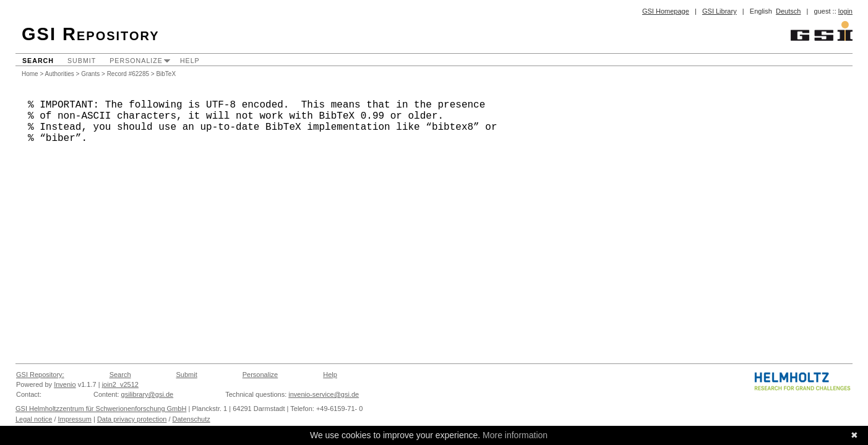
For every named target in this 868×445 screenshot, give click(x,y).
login (845, 11)
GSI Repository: (40, 375)
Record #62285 (128, 74)
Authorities (60, 74)
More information (515, 435)
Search (38, 61)
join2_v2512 (120, 384)
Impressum (75, 419)
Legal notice (34, 419)
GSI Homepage (666, 11)
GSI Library (720, 11)
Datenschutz (191, 419)
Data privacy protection (132, 419)
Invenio (65, 384)
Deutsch (788, 11)
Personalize (136, 61)
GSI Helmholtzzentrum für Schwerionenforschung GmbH (101, 409)
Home (30, 74)
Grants (90, 74)
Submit (82, 61)
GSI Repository (91, 34)
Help (190, 61)
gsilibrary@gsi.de (148, 394)
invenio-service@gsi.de (324, 394)
